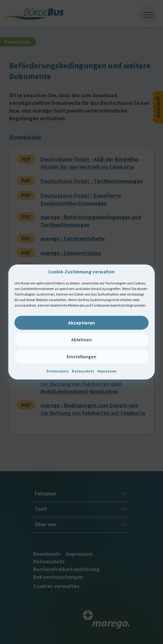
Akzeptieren (81, 323)
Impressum (107, 371)
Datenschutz (58, 371)
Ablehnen (81, 340)
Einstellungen (81, 357)
